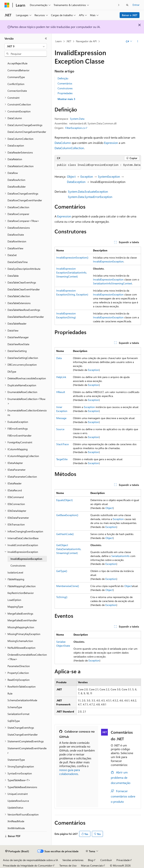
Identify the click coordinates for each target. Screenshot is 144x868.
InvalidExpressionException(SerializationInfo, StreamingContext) (72, 272)
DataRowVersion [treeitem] (17, 241)
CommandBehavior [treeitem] (18, 70)
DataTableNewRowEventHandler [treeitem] (26, 317)
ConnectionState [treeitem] (17, 91)
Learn (58, 41)
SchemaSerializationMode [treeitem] (22, 700)
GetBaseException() (67, 515)
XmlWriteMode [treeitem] (16, 828)
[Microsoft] (7, 5)
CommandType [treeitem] (16, 77)
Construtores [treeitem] (18, 566)
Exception (87, 176)
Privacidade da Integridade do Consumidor (28, 865)
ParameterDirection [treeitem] (19, 666)
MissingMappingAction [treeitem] (21, 627)
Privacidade (123, 860)
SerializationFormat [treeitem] (18, 714)
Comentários (65, 83)
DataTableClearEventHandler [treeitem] (24, 289)
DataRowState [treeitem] (16, 235)
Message (61, 418)
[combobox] (26, 46)
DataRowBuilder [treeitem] (17, 187)
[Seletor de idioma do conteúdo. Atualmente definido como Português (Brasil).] (17, 851)
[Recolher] (46, 38)
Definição (63, 78)
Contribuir (106, 860)
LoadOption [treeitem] (14, 600)
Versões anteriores (73, 860)
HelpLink (61, 377)
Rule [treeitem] (10, 693)
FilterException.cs (75, 128)
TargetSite (62, 459)
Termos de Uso (68, 865)
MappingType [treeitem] (15, 607)
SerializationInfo (102, 283)
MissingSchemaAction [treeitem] (20, 641)
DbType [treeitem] (12, 372)
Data (59, 358)
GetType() (62, 571)
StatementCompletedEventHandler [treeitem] (27, 751)
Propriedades (65, 93)
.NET (69, 41)
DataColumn (63, 143)
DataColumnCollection (69, 148)
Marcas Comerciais (92, 865)
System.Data (77, 119)
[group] (98, 165)
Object (71, 176)
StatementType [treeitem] (16, 760)
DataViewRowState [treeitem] (18, 344)
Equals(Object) (64, 500)
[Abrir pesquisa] (127, 5)
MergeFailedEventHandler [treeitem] (22, 620)
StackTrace (62, 444)
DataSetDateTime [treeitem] (18, 262)
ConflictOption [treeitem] (16, 84)
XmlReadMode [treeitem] (16, 821)
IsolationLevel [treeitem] (15, 572)
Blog (90, 860)
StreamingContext (122, 283)
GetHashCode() (65, 534)
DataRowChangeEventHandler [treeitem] (25, 200)
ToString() (62, 597)
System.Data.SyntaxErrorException (90, 197)
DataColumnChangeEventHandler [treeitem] (27, 132)
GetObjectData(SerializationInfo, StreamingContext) (69, 549)
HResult (61, 392)
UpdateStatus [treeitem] (15, 808)
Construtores (65, 88)
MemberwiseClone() (68, 586)
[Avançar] (119, 5)
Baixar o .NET (130, 15)
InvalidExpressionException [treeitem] (26, 559)
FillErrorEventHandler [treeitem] (19, 436)
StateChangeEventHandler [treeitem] (23, 735)
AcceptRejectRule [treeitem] (17, 63)
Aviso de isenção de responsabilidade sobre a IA (30, 860)
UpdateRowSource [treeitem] (18, 801)
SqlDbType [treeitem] (14, 721)
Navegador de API (86, 41)
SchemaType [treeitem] (15, 707)
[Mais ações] (138, 41)
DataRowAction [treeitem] (16, 180)
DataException (76, 182)
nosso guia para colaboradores (70, 772)
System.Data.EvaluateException (88, 191)
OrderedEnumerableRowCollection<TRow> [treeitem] (27, 657)
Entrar (136, 5)
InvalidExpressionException (108, 261)
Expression (111, 143)
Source (60, 429)
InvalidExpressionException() (72, 257)
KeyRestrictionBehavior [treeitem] (21, 593)
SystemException (109, 176)
